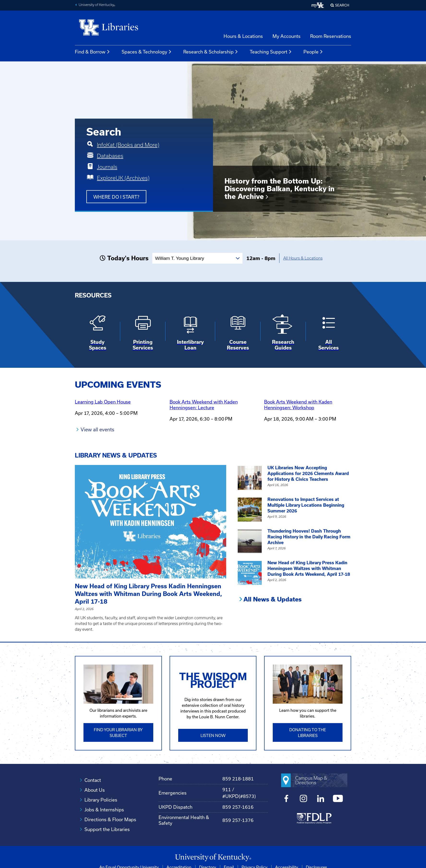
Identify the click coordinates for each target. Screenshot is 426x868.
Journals (107, 167)
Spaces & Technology (147, 52)
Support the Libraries (107, 829)
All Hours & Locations (303, 258)
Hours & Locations (243, 36)
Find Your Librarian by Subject (118, 732)
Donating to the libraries (308, 732)
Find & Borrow (92, 52)
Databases (110, 156)
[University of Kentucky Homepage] (213, 857)
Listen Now (213, 735)
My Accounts (287, 36)
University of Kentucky (97, 5)
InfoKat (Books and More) (128, 145)
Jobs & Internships (104, 809)
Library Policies (101, 800)
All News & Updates (272, 599)
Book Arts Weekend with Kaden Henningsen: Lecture (204, 405)
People (313, 52)
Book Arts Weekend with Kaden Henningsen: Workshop (298, 405)
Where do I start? (116, 197)
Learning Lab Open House (103, 402)
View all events (97, 429)
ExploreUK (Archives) (123, 178)
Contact (93, 780)
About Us (95, 790)
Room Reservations (331, 36)
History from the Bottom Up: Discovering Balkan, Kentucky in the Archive (280, 188)
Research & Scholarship (211, 52)
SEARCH (342, 5)
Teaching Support (271, 52)
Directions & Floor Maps (110, 819)
